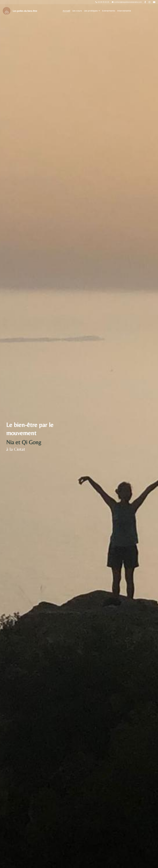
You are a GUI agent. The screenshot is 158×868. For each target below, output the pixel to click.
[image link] (7, 11)
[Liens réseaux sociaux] (145, 2)
